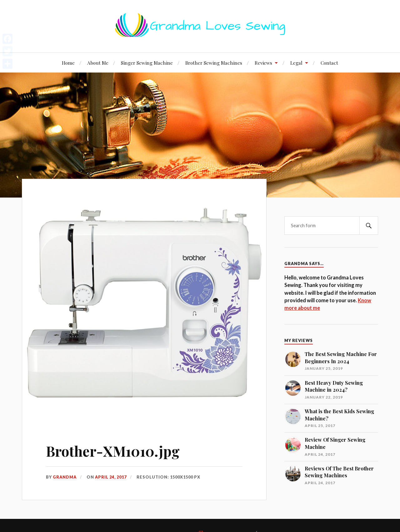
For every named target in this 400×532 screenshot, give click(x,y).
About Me (98, 63)
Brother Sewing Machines (214, 63)
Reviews (263, 63)
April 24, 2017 (111, 477)
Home (68, 63)
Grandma (65, 477)
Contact (329, 63)
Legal (296, 63)
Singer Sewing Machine (147, 63)
